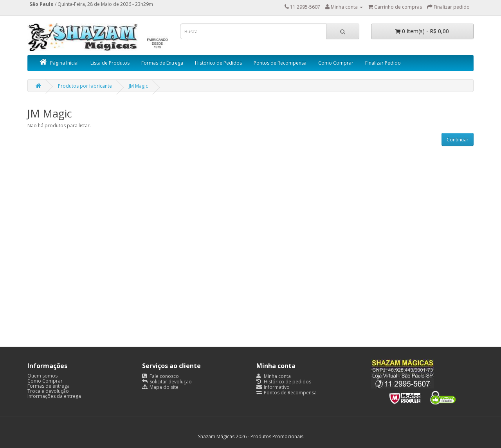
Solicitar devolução (167, 382)
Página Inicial (59, 63)
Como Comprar (336, 63)
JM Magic (138, 86)
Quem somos (42, 376)
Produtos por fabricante (85, 86)
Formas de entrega (49, 386)
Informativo (273, 387)
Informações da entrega (54, 396)
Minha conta (274, 376)
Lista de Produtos (110, 63)
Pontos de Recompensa (280, 63)
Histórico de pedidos (284, 382)
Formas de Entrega (162, 63)
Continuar (458, 140)
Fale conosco (160, 376)
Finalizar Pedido (383, 63)
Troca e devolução (48, 391)
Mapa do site (160, 387)
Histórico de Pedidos (218, 63)
